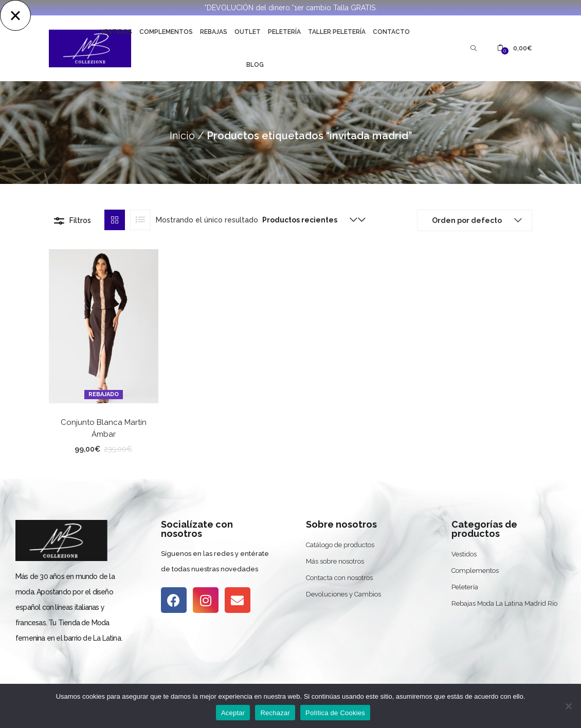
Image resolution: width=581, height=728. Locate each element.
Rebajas (214, 32)
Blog (255, 65)
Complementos (166, 32)
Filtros (80, 220)
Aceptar (233, 713)
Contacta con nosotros (339, 578)
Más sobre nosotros (335, 561)
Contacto (391, 32)
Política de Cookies (335, 713)
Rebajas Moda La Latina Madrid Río (504, 603)
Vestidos (116, 32)
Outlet (248, 32)
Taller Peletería (337, 32)
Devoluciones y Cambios (343, 594)
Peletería (284, 32)
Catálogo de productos (340, 545)
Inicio (182, 136)
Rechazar (275, 713)
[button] (515, 48)
